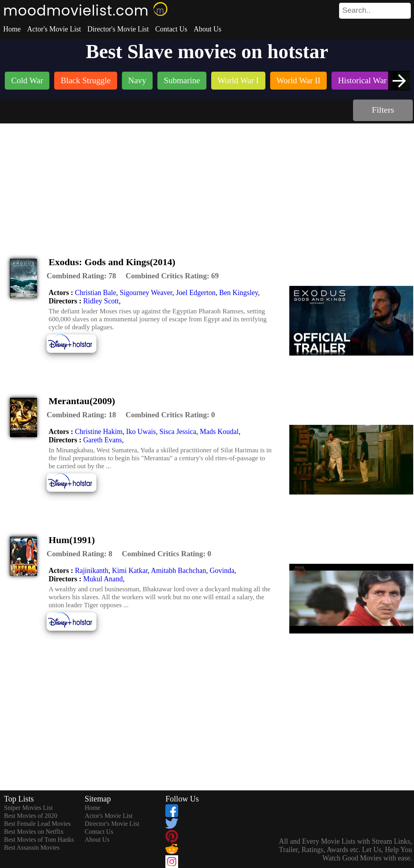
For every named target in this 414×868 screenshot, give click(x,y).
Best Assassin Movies (32, 847)
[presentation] (399, 81)
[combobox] (357, 10)
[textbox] (357, 10)
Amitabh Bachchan (179, 571)
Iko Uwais (141, 432)
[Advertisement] (207, 183)
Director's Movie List (118, 29)
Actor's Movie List (54, 29)
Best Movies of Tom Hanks (39, 840)
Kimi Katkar (130, 571)
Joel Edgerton (195, 293)
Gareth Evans (103, 440)
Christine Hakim (99, 432)
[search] (375, 11)
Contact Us (171, 29)
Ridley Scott (101, 301)
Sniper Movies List (28, 808)
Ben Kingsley (238, 293)
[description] (81, 276)
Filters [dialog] (383, 110)
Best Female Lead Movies (37, 824)
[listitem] (27, 81)
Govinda (222, 571)
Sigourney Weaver (146, 293)
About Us (208, 29)
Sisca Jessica (178, 432)
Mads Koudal (219, 432)
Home (12, 29)
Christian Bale (95, 293)
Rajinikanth (92, 571)
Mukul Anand (103, 579)
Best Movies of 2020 (31, 816)
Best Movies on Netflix (34, 832)
